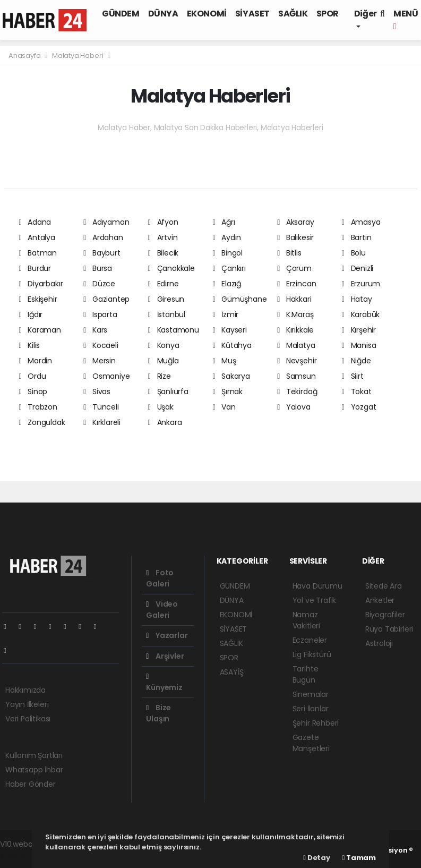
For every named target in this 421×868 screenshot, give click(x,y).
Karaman (40, 330)
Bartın (357, 237)
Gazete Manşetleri (311, 743)
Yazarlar (167, 635)
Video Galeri (162, 610)
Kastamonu (174, 330)
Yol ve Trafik (315, 600)
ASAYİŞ (232, 672)
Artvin (163, 237)
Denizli (358, 268)
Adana (35, 222)
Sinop (33, 392)
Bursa (98, 268)
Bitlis (289, 253)
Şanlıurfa (168, 392)
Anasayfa (25, 56)
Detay (316, 858)
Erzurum (361, 284)
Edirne (164, 284)
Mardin (36, 361)
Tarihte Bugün (306, 674)
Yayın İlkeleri (27, 704)
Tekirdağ (297, 392)
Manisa (359, 345)
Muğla (164, 361)
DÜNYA (163, 14)
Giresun (166, 299)
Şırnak (227, 392)
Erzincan (297, 284)
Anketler (380, 600)
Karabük (361, 314)
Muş (224, 361)
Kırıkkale (295, 330)
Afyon (163, 222)
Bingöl (227, 253)
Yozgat (359, 407)
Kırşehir (359, 330)
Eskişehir (38, 299)
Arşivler (165, 656)
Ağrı (224, 222)
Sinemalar (311, 694)
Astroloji (379, 643)
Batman (38, 253)
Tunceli (101, 407)
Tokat (357, 392)
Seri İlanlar (311, 709)
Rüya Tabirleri (389, 629)
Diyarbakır (41, 284)
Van (224, 407)
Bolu (354, 253)
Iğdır (31, 314)
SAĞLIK (293, 14)
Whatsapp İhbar (34, 770)
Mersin (100, 361)
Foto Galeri (160, 578)
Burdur (35, 268)
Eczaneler (310, 640)
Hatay (357, 299)
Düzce (99, 284)
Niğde (356, 361)
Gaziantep (106, 299)
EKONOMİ (207, 14)
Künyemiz (164, 683)
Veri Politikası (28, 719)
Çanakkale (171, 268)
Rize (160, 376)
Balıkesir (295, 237)
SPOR (328, 14)
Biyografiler (385, 615)
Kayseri (229, 330)
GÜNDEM (121, 14)
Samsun (297, 376)
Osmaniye (106, 376)
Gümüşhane (239, 299)
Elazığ (227, 284)
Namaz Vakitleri (306, 620)
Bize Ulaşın (158, 713)
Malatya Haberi (78, 56)
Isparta (100, 314)
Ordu (33, 376)
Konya (164, 345)
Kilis (30, 345)
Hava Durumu (317, 586)
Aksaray (295, 222)
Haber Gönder (31, 784)
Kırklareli (102, 422)
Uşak (161, 407)
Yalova (294, 407)
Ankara (165, 422)
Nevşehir (297, 361)
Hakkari (294, 299)
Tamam (359, 858)
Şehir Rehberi (316, 723)
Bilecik (163, 253)
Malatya (296, 345)
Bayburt (102, 253)
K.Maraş (295, 314)
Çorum (294, 268)
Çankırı (229, 268)
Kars (95, 330)
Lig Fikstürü (312, 654)
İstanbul (167, 314)
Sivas (97, 392)
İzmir (225, 314)
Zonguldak (42, 422)
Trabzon (38, 407)
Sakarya (231, 376)
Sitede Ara (384, 586)
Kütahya (232, 345)
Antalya (37, 237)
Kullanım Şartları (34, 755)
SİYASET (252, 14)
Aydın (227, 237)
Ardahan (103, 237)
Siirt (353, 376)
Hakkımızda (25, 690)
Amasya (361, 222)
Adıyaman (106, 222)
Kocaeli (101, 345)
